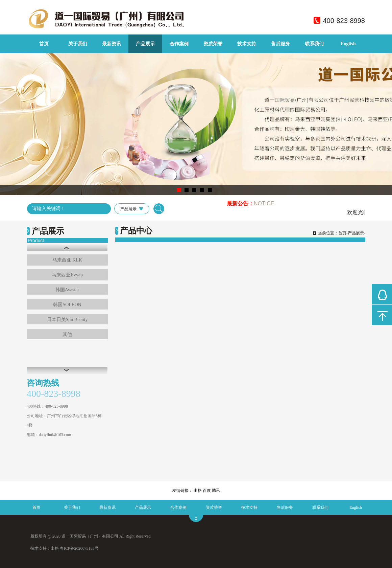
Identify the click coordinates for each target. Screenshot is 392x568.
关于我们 (78, 44)
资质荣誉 (213, 44)
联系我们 (314, 44)
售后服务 (280, 44)
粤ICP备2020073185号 (79, 548)
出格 (198, 491)
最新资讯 (112, 44)
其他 (67, 334)
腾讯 (216, 491)
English (348, 44)
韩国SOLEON (67, 305)
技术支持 (247, 44)
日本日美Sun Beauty (67, 320)
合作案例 (179, 44)
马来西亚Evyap (67, 275)
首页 (44, 44)
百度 (207, 491)
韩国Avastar (67, 290)
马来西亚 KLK (67, 260)
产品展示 (145, 44)
